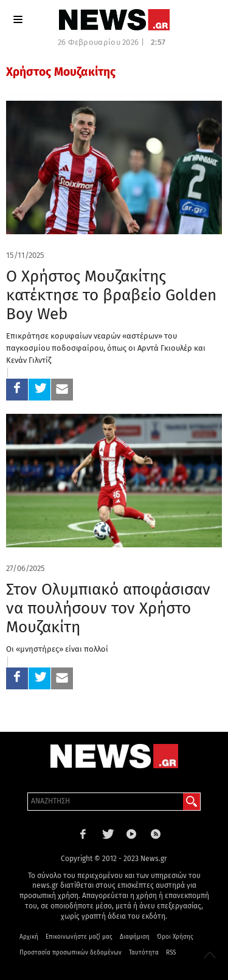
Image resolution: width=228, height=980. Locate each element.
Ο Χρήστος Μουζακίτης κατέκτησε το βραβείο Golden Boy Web (111, 295)
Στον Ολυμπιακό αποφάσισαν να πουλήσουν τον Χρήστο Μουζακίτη (108, 608)
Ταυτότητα (144, 953)
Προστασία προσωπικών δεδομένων (71, 953)
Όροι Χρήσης (175, 937)
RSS (171, 953)
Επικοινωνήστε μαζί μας (79, 937)
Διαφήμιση (135, 937)
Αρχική (29, 937)
